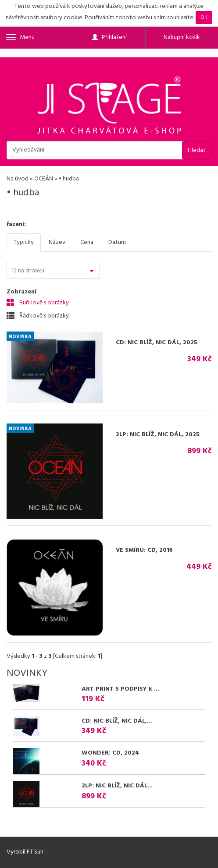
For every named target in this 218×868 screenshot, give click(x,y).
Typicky (24, 242)
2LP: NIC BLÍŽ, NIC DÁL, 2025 (158, 435)
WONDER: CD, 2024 (110, 753)
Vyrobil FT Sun (25, 852)
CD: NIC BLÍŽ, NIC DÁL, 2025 (157, 343)
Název (57, 242)
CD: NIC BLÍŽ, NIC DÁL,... (117, 721)
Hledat (197, 150)
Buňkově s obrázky (38, 303)
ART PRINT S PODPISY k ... (120, 689)
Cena (87, 242)
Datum (117, 242)
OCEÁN (44, 179)
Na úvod (18, 179)
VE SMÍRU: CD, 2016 (144, 550)
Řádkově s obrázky (38, 316)
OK (204, 18)
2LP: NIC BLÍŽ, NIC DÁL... (117, 786)
